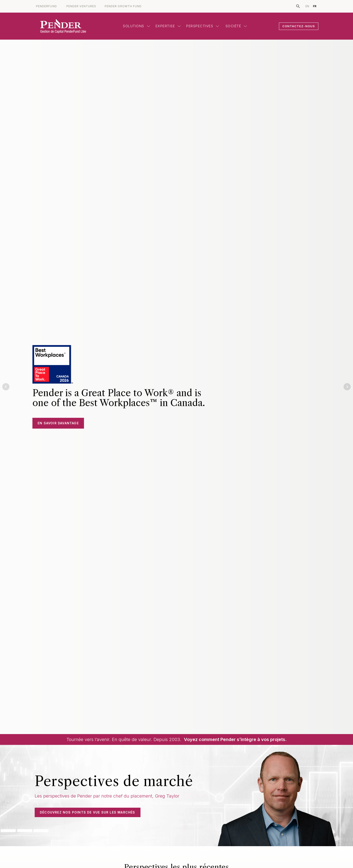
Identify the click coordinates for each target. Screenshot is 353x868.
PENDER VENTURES (81, 6)
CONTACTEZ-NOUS (299, 26)
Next (347, 387)
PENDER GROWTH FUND (123, 6)
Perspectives (203, 26)
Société (236, 26)
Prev (6, 387)
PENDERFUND (46, 6)
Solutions (137, 26)
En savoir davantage (58, 423)
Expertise (168, 26)
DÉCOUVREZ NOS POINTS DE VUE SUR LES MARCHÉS (88, 812)
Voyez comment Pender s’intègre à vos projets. (235, 739)
